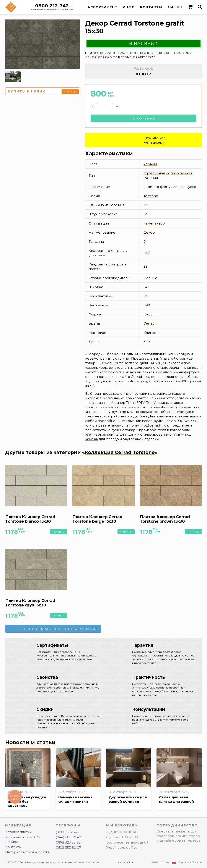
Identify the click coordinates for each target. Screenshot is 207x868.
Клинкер (151, 333)
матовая (151, 178)
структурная (154, 173)
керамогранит (50, 862)
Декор (149, 232)
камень (150, 223)
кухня (191, 187)
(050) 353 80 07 (68, 848)
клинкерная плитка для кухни (111, 434)
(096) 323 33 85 (68, 842)
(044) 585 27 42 (68, 837)
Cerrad (149, 323)
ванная (179, 187)
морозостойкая (179, 173)
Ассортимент (103, 7)
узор (161, 223)
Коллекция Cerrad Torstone (120, 452)
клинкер (68, 862)
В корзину (144, 118)
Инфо (129, 7)
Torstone (151, 196)
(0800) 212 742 (68, 832)
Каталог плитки (18, 832)
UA (171, 7)
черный (150, 164)
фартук (166, 187)
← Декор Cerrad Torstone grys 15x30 (57, 629)
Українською (117, 848)
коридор (151, 187)
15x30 (148, 314)
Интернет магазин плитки (28, 852)
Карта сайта (125, 862)
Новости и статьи (30, 742)
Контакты (151, 7)
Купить (70, 92)
